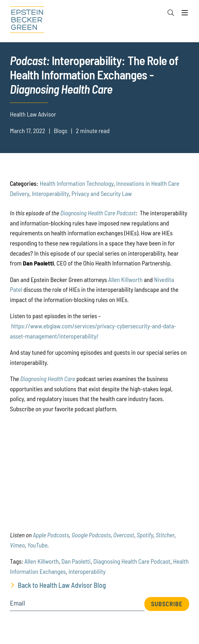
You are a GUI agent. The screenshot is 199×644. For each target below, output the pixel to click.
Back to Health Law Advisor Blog (62, 585)
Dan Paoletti (76, 561)
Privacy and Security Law (102, 193)
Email (17, 603)
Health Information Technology (76, 183)
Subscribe (167, 604)
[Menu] (185, 14)
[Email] (77, 605)
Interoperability (50, 193)
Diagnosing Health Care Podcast (98, 213)
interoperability (87, 571)
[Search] (171, 13)
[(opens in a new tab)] (17, 545)
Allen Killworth (125, 279)
